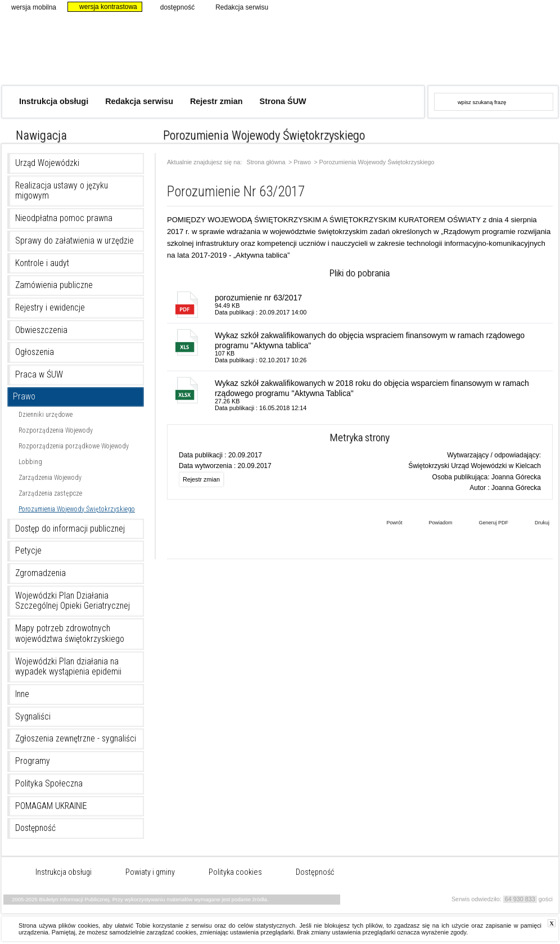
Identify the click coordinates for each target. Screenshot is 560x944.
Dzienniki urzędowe (46, 415)
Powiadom (432, 524)
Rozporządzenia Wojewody (56, 430)
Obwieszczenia (41, 330)
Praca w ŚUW (39, 375)
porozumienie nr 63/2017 (258, 298)
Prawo (24, 397)
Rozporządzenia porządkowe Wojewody (74, 446)
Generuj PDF (485, 524)
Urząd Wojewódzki (47, 163)
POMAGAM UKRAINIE (51, 806)
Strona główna (266, 162)
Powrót (386, 524)
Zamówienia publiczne (54, 285)
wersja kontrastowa (103, 7)
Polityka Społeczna (49, 784)
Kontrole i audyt (42, 263)
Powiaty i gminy (150, 873)
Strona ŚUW (283, 101)
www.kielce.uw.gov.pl (464, 48)
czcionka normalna (520, 133)
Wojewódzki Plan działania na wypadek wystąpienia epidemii (68, 667)
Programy (33, 761)
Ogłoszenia (35, 352)
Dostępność (35, 828)
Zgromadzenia (40, 573)
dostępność (173, 7)
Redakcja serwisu (237, 7)
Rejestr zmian (216, 101)
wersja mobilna (29, 7)
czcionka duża (550, 133)
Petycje (28, 551)
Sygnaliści (33, 717)
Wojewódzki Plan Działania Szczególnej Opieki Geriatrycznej (73, 601)
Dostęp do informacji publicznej (70, 529)
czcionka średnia (535, 133)
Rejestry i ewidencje (50, 308)
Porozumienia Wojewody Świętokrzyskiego (77, 509)
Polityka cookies (235, 873)
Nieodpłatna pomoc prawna (64, 218)
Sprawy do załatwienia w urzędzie (74, 241)
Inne (22, 694)
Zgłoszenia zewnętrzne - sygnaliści (76, 739)
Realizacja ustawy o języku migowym (62, 191)
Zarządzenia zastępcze (50, 493)
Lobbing (30, 462)
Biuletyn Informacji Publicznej (180, 55)
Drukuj (534, 524)
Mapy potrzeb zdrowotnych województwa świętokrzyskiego (70, 634)
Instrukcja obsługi (54, 101)
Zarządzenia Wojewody (50, 478)
